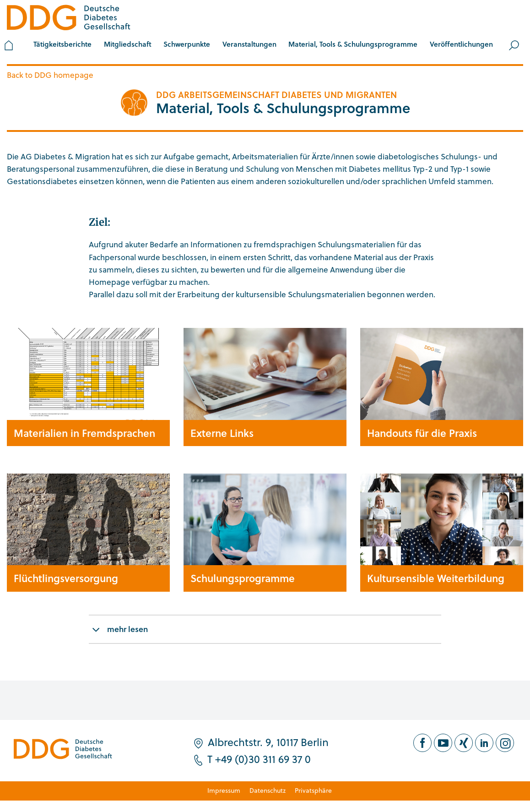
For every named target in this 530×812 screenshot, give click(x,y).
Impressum (224, 790)
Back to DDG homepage (50, 75)
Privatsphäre (313, 790)
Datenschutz (268, 790)
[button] (128, 45)
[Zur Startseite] (69, 19)
